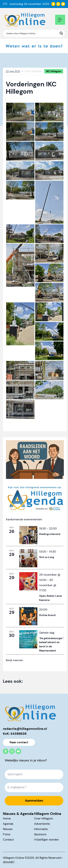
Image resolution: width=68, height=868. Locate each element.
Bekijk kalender (15, 660)
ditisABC (9, 862)
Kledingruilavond (50, 534)
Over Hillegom (44, 818)
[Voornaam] (34, 774)
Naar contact (19, 742)
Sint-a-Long (47, 557)
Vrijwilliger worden (46, 840)
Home (7, 818)
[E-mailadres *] (34, 788)
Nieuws (8, 829)
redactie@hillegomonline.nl (25, 729)
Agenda (8, 824)
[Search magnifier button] (61, 33)
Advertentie (42, 824)
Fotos (7, 834)
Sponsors (40, 834)
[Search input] (32, 33)
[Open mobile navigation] (60, 20)
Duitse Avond (47, 615)
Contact (8, 840)
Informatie (41, 829)
